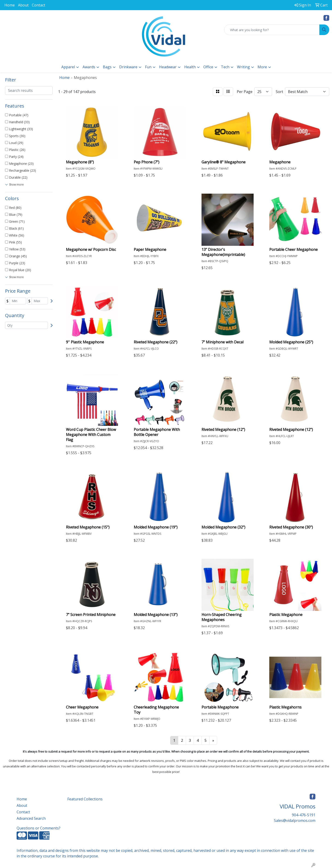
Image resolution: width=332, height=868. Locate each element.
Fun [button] (148, 67)
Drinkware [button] (128, 67)
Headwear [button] (168, 67)
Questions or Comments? (39, 828)
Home (10, 5)
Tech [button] (225, 67)
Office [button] (208, 67)
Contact (39, 5)
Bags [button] (107, 67)
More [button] (262, 67)
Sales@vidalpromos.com (295, 820)
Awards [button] (89, 67)
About (23, 5)
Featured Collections (85, 799)
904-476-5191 (304, 815)
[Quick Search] (272, 30)
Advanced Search (31, 818)
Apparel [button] (68, 67)
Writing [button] (243, 67)
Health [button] (190, 67)
